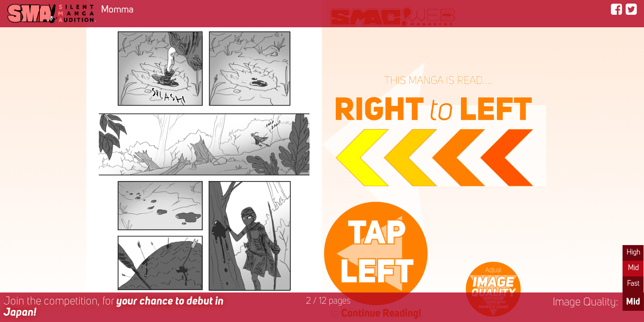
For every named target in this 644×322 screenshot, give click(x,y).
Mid (633, 268)
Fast (633, 284)
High (633, 253)
